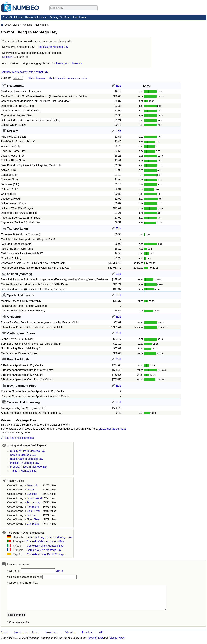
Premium (78, 17)
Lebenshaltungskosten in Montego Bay (49, 537)
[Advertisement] (182, 44)
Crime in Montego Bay (23, 455)
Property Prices (35, 17)
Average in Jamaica (69, 63)
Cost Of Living (11, 17)
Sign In (59, 571)
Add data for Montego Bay (53, 47)
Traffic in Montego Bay (23, 471)
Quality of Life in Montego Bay (28, 451)
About (4, 632)
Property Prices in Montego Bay (29, 467)
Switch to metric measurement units (68, 78)
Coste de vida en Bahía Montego (46, 554)
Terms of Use (95, 638)
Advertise (70, 632)
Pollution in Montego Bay (25, 463)
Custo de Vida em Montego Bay (45, 541)
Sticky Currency (37, 78)
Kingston (7, 57)
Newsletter (52, 632)
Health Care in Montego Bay (27, 459)
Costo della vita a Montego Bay (45, 546)
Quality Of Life (58, 17)
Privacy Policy (117, 638)
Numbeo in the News (27, 632)
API (101, 632)
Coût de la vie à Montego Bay (44, 550)
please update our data (112, 429)
